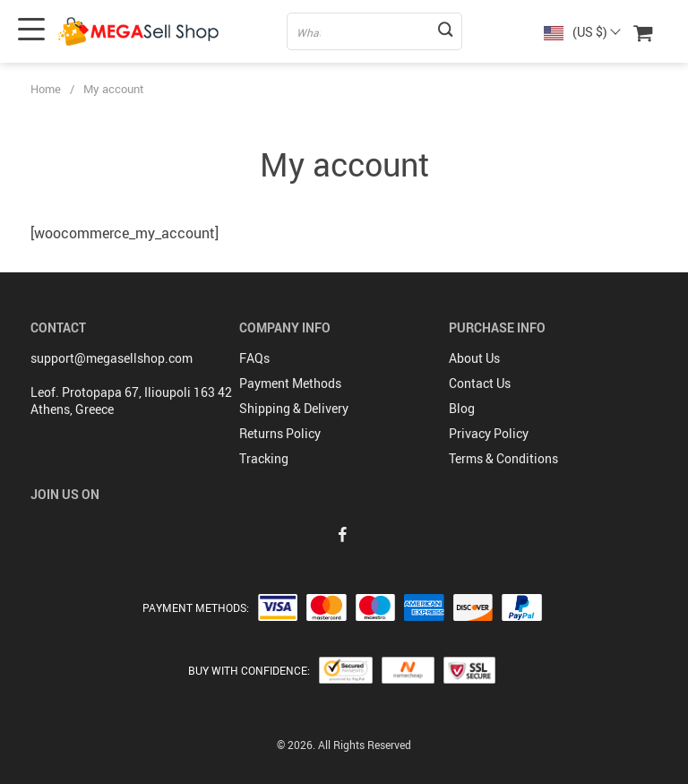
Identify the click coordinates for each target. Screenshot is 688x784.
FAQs (254, 358)
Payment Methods (290, 383)
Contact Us (480, 383)
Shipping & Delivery (294, 408)
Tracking (264, 458)
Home (46, 89)
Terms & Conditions (503, 458)
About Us (474, 358)
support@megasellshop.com (112, 358)
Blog (462, 408)
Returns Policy (280, 433)
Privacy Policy (489, 433)
